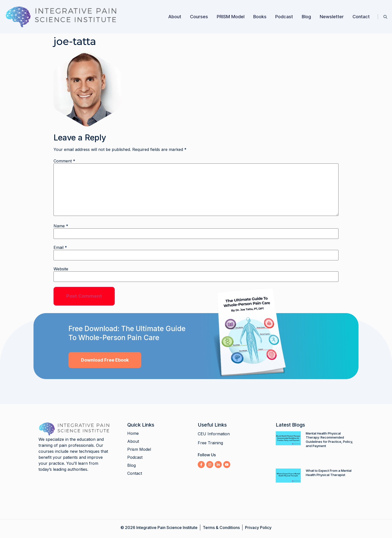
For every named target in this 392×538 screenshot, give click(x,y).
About (175, 17)
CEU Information (214, 434)
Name (61, 226)
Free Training (210, 443)
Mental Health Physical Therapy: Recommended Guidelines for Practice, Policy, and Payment (329, 440)
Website (61, 269)
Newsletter (332, 17)
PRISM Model (231, 17)
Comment (64, 161)
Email (60, 247)
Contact (361, 17)
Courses (199, 17)
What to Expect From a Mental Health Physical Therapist (329, 473)
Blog (306, 17)
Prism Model (139, 449)
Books (260, 17)
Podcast (284, 17)
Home (133, 433)
